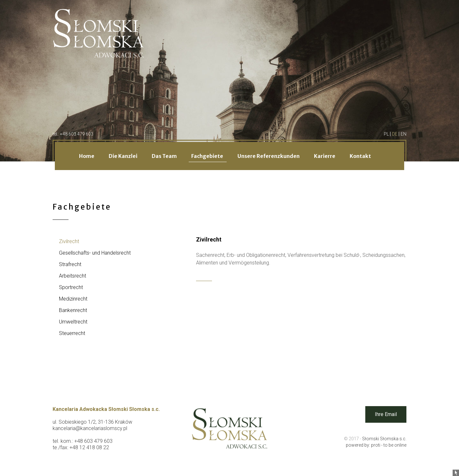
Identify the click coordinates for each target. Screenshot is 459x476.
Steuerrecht (72, 333)
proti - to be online (389, 445)
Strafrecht (70, 264)
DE (395, 134)
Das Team (165, 156)
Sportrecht (71, 287)
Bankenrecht (73, 310)
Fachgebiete (208, 156)
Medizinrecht (73, 299)
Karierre (325, 156)
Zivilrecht (69, 241)
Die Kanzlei (124, 156)
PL (387, 134)
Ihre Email (386, 414)
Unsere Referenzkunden (269, 156)
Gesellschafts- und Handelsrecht (95, 253)
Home (87, 156)
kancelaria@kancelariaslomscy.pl (90, 428)
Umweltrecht (73, 322)
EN (404, 134)
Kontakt (360, 156)
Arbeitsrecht (73, 276)
